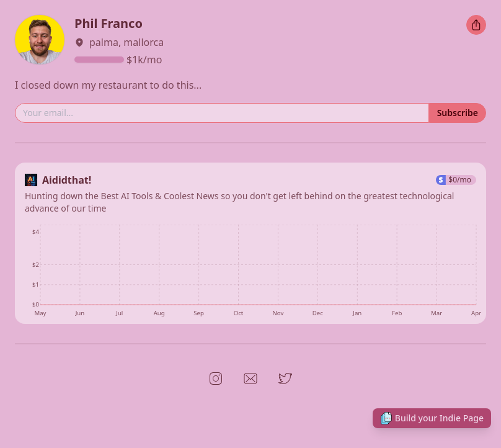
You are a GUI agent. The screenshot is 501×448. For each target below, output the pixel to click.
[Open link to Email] (250, 379)
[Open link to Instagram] (216, 379)
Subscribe (458, 113)
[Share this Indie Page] (476, 25)
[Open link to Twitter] (285, 379)
